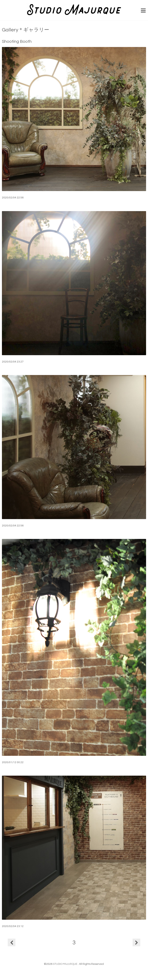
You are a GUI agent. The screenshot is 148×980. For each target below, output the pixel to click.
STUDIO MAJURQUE (65, 964)
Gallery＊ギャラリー (26, 30)
